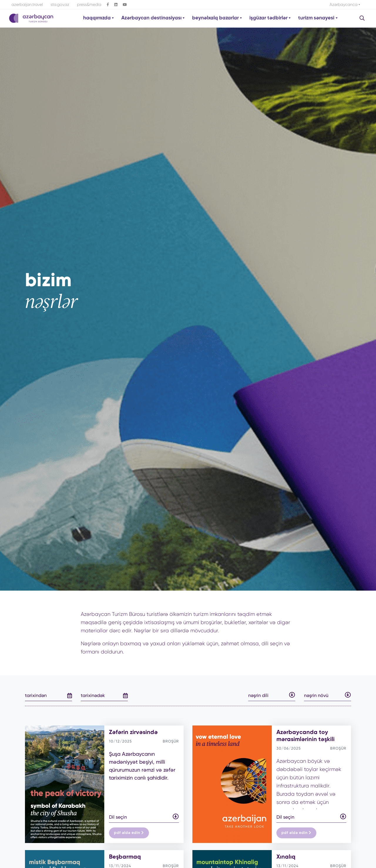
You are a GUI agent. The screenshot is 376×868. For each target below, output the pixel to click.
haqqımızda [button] (98, 18)
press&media (89, 4)
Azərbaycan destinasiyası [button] (152, 18)
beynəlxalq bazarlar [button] (216, 18)
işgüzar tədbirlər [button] (269, 18)
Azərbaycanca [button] (344, 4)
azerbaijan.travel (27, 4)
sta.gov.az (60, 4)
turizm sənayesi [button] (317, 18)
